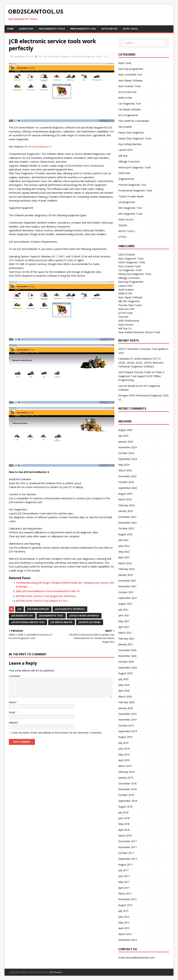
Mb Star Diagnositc (129, 301)
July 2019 (123, 743)
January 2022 (126, 575)
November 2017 (128, 847)
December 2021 (127, 581)
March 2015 (125, 934)
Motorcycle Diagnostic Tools (135, 167)
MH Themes (56, 972)
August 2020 (125, 673)
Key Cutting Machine (130, 144)
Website (13, 723)
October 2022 (126, 528)
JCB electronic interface (84, 616)
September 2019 (128, 731)
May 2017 (124, 882)
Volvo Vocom (126, 219)
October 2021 (126, 592)
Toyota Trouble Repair (131, 196)
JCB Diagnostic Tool (51, 616)
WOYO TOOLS (127, 231)
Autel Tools (130, 29)
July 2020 (123, 679)
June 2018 (124, 818)
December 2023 (127, 476)
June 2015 (124, 917)
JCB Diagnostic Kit (22, 616)
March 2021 (125, 633)
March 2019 (125, 766)
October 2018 (126, 795)
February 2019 (126, 772)
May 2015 (124, 922)
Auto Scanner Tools (130, 86)
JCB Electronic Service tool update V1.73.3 (42, 601)
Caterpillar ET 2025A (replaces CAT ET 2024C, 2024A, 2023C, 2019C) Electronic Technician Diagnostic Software (141, 363)
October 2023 (126, 482)
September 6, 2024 (23, 56)
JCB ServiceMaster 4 (39, 147)
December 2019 (127, 714)
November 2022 (128, 523)
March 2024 (125, 470)
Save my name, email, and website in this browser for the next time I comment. (57, 733)
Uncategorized (127, 202)
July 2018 (123, 812)
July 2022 (123, 540)
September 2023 (128, 488)
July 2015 (123, 911)
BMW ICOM (125, 98)
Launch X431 (26, 29)
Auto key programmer (131, 69)
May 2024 (124, 465)
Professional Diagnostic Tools (135, 190)
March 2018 (125, 836)
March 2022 (125, 563)
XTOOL (122, 237)
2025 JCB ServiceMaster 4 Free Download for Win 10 (48, 591)
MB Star (123, 156)
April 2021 (124, 627)
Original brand (126, 179)
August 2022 (125, 534)
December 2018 (127, 783)
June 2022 (124, 546)
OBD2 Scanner (127, 255)
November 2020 (128, 656)
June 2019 (124, 749)
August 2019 (125, 737)
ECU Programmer (128, 115)
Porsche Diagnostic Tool (132, 185)
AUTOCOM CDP (110, 29)
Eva (39, 56)
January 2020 (126, 708)
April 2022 (124, 557)
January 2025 (126, 442)
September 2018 (128, 801)
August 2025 (125, 430)
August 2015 (125, 905)
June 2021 (124, 615)
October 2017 (126, 853)
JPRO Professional (129, 321)
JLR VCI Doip (125, 313)
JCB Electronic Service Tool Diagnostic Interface (46, 596)
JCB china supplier (38, 609)
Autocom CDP (126, 309)
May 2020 (124, 685)
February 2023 (126, 505)
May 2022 (124, 552)
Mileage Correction (129, 161)
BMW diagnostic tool (83, 29)
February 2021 (126, 639)
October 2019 (126, 725)
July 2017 (123, 870)
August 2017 (125, 865)
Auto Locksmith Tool (130, 75)
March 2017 (125, 893)
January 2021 (126, 644)
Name (13, 702)
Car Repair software (130, 109)
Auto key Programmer (131, 282)
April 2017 (124, 888)
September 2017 (128, 859)
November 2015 (128, 899)
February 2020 (126, 702)
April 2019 (124, 760)
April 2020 (124, 691)
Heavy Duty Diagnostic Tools (87, 56)
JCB (19, 609)
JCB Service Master (62, 622)
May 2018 (124, 824)
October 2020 (126, 662)
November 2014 (128, 940)
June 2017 (124, 876)
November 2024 (128, 447)
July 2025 (123, 436)
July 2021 (123, 610)
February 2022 (126, 569)
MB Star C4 (125, 328)
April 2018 (124, 830)
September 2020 (128, 668)
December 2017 (127, 841)
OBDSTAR (124, 173)
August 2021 (125, 604)
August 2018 (125, 807)
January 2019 (126, 778)
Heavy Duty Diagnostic (59, 56)
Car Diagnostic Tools (130, 270)
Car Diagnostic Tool (130, 104)
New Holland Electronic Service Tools (139, 332)
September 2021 (128, 598)
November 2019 (128, 720)
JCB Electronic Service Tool (28, 622)
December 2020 (127, 650)
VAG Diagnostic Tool (130, 208)
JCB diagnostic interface (70, 609)
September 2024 (128, 459)
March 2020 (125, 697)
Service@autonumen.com (140, 958)
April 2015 (124, 928)
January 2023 (126, 511)
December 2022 (127, 517)
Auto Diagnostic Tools (131, 258)
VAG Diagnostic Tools (52, 29)
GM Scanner (125, 127)
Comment (15, 676)
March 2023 (125, 499)
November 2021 (128, 586)
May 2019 (124, 754)
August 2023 (125, 494)
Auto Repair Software (130, 80)
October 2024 (126, 453)
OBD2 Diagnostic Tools (132, 262)
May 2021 (124, 621)
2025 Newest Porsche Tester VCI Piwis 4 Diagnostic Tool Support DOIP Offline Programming (141, 376)
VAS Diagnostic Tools (130, 214)
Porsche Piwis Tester (130, 305)
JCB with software (90, 622)
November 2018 (128, 789)
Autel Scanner (126, 290)
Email (12, 712)
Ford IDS (123, 317)
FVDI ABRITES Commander (134, 121)
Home (10, 29)
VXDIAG (123, 225)
